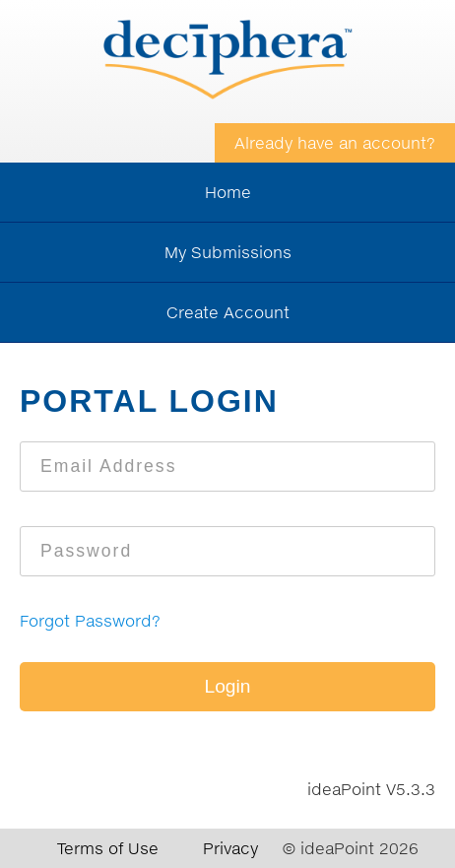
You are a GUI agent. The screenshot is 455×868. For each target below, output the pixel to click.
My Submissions (228, 252)
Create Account (228, 312)
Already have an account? (335, 143)
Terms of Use (108, 848)
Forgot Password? (90, 621)
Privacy (230, 848)
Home (228, 192)
